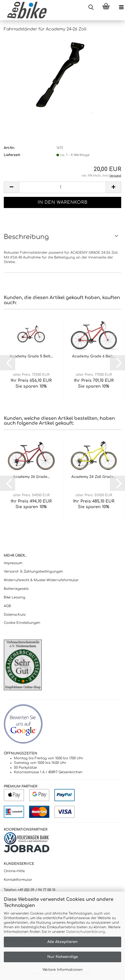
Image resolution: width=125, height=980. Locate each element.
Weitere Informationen (62, 970)
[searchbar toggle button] (91, 8)
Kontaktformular (18, 880)
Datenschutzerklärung (86, 932)
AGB (7, 606)
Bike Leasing (15, 597)
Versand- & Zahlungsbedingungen (33, 572)
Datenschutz (15, 615)
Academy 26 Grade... (31, 477)
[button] (11, 187)
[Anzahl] (62, 187)
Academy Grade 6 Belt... (94, 356)
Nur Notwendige (63, 957)
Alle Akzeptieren (62, 942)
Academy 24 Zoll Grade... (94, 477)
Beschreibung (26, 237)
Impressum (13, 563)
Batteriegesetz (16, 589)
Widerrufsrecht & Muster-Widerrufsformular (41, 580)
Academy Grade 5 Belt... (31, 356)
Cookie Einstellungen (22, 623)
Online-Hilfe (14, 871)
